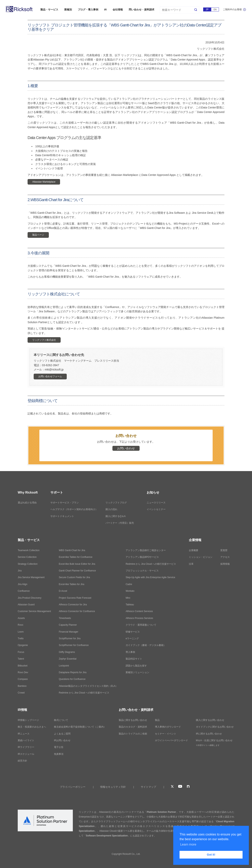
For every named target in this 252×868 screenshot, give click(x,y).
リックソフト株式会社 (44, 340)
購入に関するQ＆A (115, 516)
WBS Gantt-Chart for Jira (72, 550)
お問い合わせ (126, 448)
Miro (128, 598)
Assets (21, 618)
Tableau (130, 605)
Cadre (129, 584)
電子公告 (59, 747)
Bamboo (22, 686)
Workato (130, 591)
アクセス (225, 557)
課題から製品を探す (136, 666)
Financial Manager (69, 632)
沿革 (191, 564)
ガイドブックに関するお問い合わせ (215, 727)
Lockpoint (64, 666)
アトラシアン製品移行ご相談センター (146, 550)
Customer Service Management (34, 611)
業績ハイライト (26, 740)
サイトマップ (148, 787)
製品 (157, 720)
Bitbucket (23, 666)
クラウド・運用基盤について (141, 625)
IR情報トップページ (28, 720)
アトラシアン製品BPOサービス (142, 557)
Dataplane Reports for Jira (73, 672)
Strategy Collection (28, 564)
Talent (21, 659)
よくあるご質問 (62, 734)
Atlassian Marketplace (44, 182)
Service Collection (27, 557)
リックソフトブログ (116, 503)
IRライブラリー (26, 747)
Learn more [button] (188, 844)
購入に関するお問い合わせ (210, 720)
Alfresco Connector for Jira (73, 605)
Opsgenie (23, 645)
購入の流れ (111, 509)
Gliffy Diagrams (67, 652)
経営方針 (22, 761)
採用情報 (225, 564)
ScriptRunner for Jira (70, 638)
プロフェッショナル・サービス (142, 571)
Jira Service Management (31, 577)
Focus (21, 652)
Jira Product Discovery (30, 598)
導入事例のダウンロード (168, 727)
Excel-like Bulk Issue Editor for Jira (77, 564)
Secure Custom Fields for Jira (74, 577)
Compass (23, 679)
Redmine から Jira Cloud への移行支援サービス (84, 693)
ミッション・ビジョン (201, 557)
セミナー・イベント (166, 734)
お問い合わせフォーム (50, 376)
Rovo (20, 625)
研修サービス (133, 632)
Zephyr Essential (68, 659)
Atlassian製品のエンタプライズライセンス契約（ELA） (88, 686)
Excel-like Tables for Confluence (76, 557)
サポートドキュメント (62, 516)
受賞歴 (224, 550)
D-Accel (63, 591)
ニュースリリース (156, 503)
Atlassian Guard (26, 605)
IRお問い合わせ (62, 740)
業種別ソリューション (137, 672)
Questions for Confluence (72, 679)
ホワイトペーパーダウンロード (171, 740)
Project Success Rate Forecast (75, 598)
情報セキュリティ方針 (113, 787)
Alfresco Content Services (139, 611)
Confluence (24, 591)
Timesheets (65, 618)
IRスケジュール (26, 754)
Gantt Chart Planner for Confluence (77, 571)
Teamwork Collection (29, 550)
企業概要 (194, 550)
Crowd (21, 693)
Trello (21, 638)
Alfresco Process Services (139, 618)
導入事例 (130, 652)
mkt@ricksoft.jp (54, 370)
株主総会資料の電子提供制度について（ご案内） (80, 727)
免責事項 (59, 754)
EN (215, 9)
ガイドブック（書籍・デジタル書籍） (146, 645)
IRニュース (24, 734)
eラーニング (132, 638)
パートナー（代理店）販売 (120, 523)
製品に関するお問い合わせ (133, 720)
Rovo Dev (23, 672)
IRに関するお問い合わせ (209, 734)
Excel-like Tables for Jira (72, 584)
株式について (61, 720)
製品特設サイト (134, 659)
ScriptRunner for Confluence (74, 645)
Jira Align (23, 584)
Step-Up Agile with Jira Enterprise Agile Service (150, 577)
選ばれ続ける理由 (27, 503)
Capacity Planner (68, 625)
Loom (21, 632)
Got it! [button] (211, 855)
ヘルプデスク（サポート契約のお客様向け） (74, 509)
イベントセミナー (156, 509)
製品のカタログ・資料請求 (133, 727)
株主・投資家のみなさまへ (32, 727)
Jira (20, 571)
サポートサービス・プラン (65, 503)
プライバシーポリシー (73, 787)
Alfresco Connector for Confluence (77, 611)
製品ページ (38, 235)
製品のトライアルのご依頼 (133, 734)
